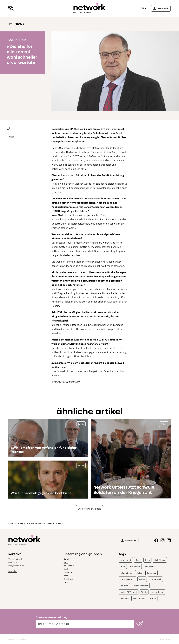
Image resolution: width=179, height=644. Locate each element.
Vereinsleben (157, 592)
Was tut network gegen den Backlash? (41, 493)
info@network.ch (16, 566)
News (16, 24)
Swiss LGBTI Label (129, 592)
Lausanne (68, 572)
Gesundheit (135, 566)
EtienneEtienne (165, 639)
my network (129, 540)
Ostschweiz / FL (128, 579)
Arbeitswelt (126, 560)
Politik (11, 137)
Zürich (66, 559)
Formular (13, 571)
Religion (124, 586)
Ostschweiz (69, 579)
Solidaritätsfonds (140, 586)
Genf (66, 569)
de (142, 8)
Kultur (140, 573)
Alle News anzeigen (90, 509)
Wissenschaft (139, 598)
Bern (66, 562)
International (126, 573)
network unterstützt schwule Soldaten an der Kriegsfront (124, 490)
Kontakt (11, 639)
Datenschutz (22, 639)
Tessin (66, 582)
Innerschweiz (70, 566)
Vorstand (125, 598)
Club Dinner (160, 560)
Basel (66, 576)
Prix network (155, 579)
